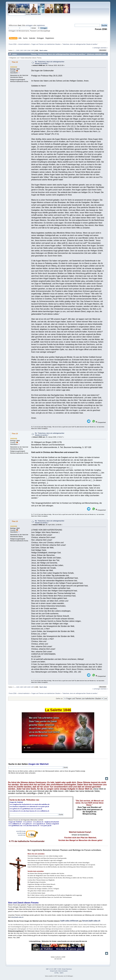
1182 (21, 50)
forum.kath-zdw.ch (91, 921)
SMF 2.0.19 (49, 969)
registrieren (41, 25)
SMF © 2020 (57, 969)
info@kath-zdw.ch (17, 917)
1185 (32, 50)
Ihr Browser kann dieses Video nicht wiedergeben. (58, 733)
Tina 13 (15, 62)
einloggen (29, 25)
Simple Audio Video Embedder (59, 971)
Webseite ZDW (36, 14)
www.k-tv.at (22, 835)
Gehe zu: (59, 698)
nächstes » (104, 48)
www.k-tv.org (21, 833)
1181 (18, 50)
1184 (29, 50)
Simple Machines (67, 969)
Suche (11, 764)
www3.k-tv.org (21, 831)
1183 (25, 50)
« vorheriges (96, 48)
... (15, 50)
